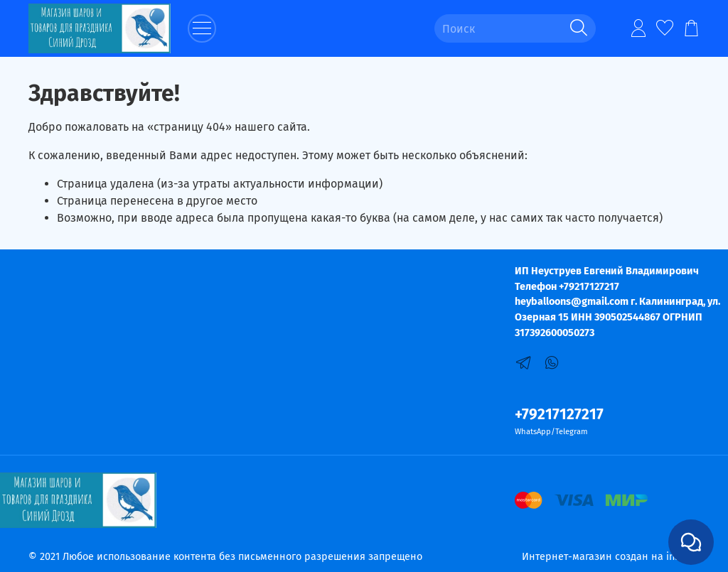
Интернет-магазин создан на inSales (611, 557)
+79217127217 (559, 415)
